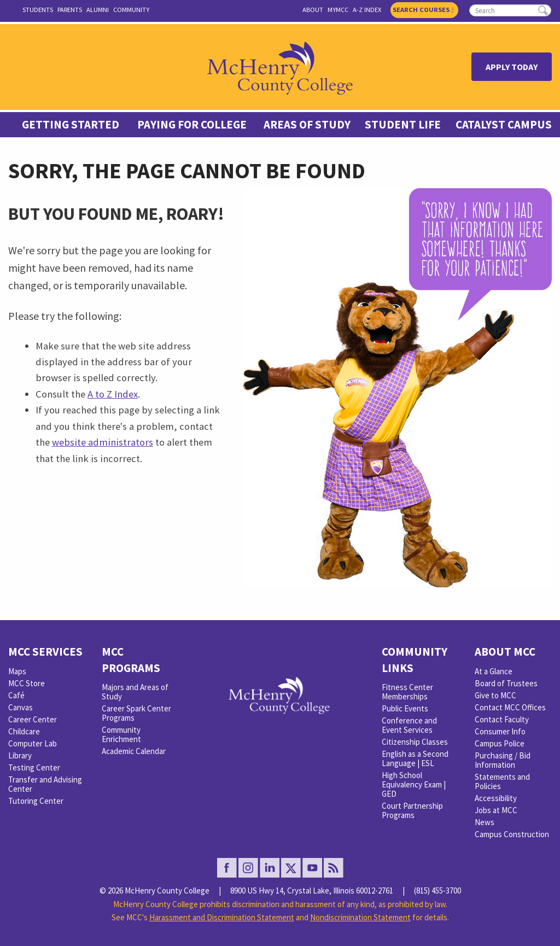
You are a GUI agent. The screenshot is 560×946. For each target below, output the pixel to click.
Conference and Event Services (409, 725)
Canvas (21, 707)
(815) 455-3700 (437, 890)
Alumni (98, 10)
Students (38, 10)
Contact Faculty (502, 719)
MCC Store (27, 683)
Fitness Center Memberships (407, 692)
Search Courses (423, 10)
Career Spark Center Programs (136, 713)
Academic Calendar (134, 751)
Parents (70, 10)
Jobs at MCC (496, 810)
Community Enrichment (121, 734)
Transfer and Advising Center (45, 784)
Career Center (33, 719)
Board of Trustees (506, 683)
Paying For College (192, 125)
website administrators (103, 442)
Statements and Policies (502, 781)
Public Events (405, 708)
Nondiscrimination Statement (360, 917)
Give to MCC (495, 695)
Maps (17, 671)
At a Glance (494, 671)
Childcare (24, 731)
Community (131, 10)
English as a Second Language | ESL (415, 758)
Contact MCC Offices (510, 707)
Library (20, 755)
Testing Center (34, 767)
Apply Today (512, 67)
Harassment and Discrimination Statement (222, 917)
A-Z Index (367, 10)
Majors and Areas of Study (135, 692)
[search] (510, 10)
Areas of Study (307, 125)
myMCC (338, 10)
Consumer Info (500, 731)
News (485, 822)
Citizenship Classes (415, 742)
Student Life (403, 125)
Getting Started (71, 125)
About (313, 10)
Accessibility (496, 798)
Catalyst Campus (504, 125)
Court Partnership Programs (412, 810)
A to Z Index (113, 394)
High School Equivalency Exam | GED (414, 784)
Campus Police (500, 743)
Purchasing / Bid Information (503, 760)
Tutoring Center (36, 801)
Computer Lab (33, 743)
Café (16, 695)
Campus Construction (512, 834)
